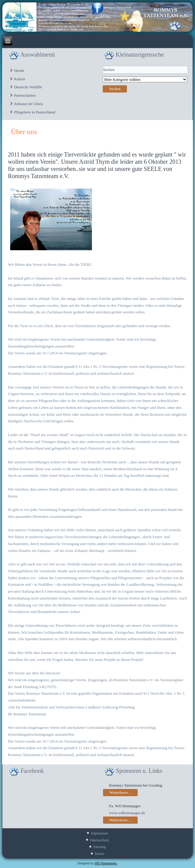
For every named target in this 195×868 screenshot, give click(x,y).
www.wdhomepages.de (127, 813)
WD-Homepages (106, 863)
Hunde (19, 70)
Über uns (24, 132)
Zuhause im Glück (28, 104)
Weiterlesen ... (120, 792)
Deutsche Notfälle (28, 87)
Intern (99, 853)
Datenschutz (99, 840)
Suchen (115, 89)
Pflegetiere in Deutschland (35, 112)
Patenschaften (25, 95)
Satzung (99, 847)
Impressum (99, 833)
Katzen (20, 79)
